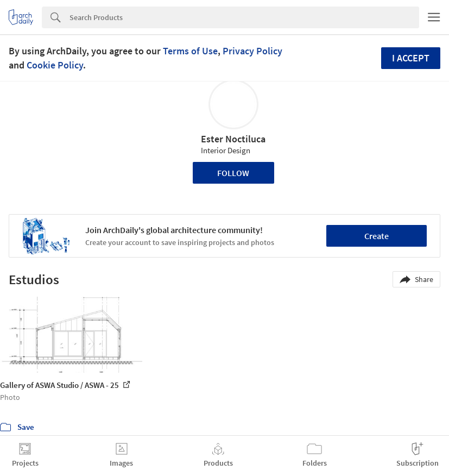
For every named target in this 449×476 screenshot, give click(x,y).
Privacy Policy (252, 51)
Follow (233, 173)
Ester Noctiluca (233, 139)
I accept (411, 58)
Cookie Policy (55, 65)
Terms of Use (190, 51)
